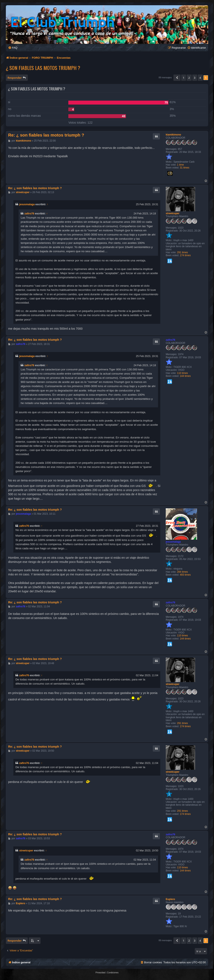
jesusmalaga (27, 204)
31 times (184, 168)
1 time (180, 165)
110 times (182, 373)
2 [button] (189, 78)
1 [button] (184, 78)
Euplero (170, 899)
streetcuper (173, 213)
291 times (182, 252)
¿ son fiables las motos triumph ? (43, 68)
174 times (185, 255)
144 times (185, 376)
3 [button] (195, 78)
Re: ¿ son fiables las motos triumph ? (46, 135)
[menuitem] (13, 48)
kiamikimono (173, 135)
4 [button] (200, 78)
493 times (185, 575)
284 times (182, 572)
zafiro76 (29, 214)
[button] (177, 78)
